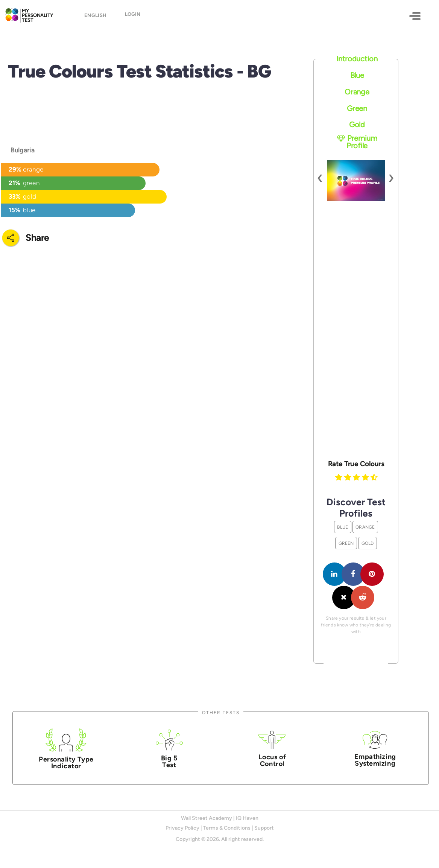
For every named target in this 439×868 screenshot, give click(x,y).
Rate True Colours (356, 464)
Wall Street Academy (207, 818)
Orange (357, 92)
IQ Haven (247, 818)
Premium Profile (357, 142)
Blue (357, 75)
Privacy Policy (182, 828)
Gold (357, 125)
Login (133, 17)
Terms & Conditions (227, 828)
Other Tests (221, 712)
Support (264, 828)
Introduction (357, 59)
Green (357, 108)
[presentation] (320, 177)
